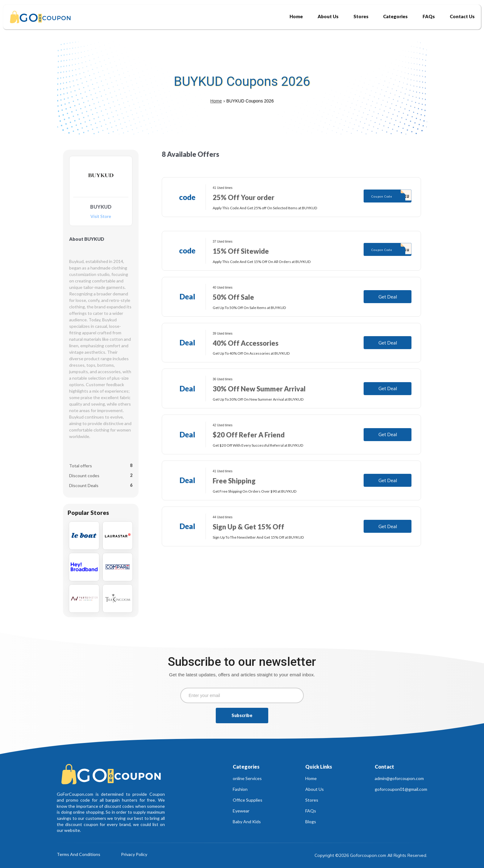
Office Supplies (248, 800)
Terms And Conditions (79, 855)
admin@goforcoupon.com (399, 778)
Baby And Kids (247, 822)
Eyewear (241, 811)
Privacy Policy (134, 855)
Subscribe (242, 715)
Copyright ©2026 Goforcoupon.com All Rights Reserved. (371, 855)
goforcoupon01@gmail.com (401, 789)
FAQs (311, 811)
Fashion (240, 789)
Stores (312, 800)
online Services (247, 778)
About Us (315, 789)
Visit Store (101, 217)
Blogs (311, 822)
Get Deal (388, 297)
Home (216, 101)
